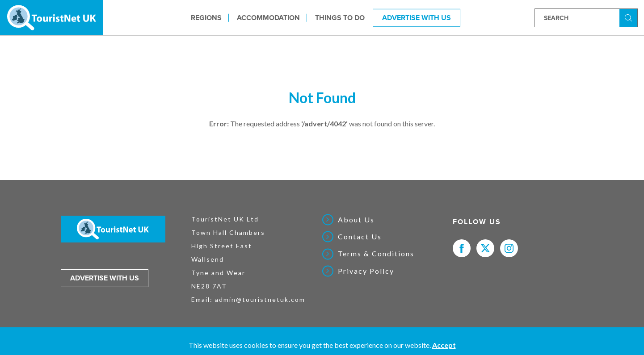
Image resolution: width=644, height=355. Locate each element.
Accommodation (268, 17)
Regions (206, 17)
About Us (356, 220)
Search (630, 17)
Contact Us (360, 237)
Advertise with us (105, 278)
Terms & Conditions (376, 254)
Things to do (340, 17)
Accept (444, 345)
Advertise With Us (417, 17)
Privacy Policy (366, 271)
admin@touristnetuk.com (260, 299)
